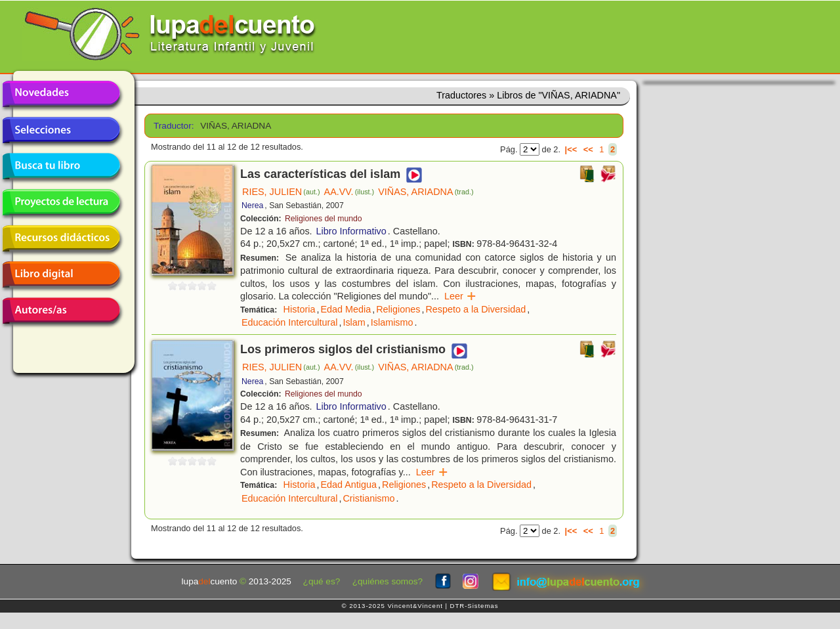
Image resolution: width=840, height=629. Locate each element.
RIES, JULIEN (281, 192)
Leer (460, 296)
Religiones (398, 309)
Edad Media (346, 309)
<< (588, 149)
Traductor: (172, 126)
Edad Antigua (348, 485)
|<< (571, 149)
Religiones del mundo (324, 219)
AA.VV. (349, 192)
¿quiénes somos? (388, 581)
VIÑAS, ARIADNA (426, 192)
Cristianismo (368, 498)
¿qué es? (322, 581)
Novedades (61, 94)
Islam (354, 322)
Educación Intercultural (289, 322)
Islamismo (392, 322)
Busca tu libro (61, 166)
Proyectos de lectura (61, 202)
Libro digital (61, 274)
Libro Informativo (351, 231)
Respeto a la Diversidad (475, 309)
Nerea (252, 206)
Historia (300, 309)
